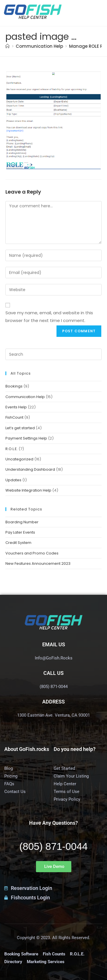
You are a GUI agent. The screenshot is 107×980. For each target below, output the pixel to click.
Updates (13, 480)
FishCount (14, 417)
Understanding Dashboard (30, 469)
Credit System (18, 543)
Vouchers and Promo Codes (32, 553)
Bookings (14, 386)
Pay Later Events (20, 532)
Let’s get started (20, 428)
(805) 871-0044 (53, 846)
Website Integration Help (28, 490)
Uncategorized (19, 459)
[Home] (8, 46)
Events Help (16, 407)
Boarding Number (22, 522)
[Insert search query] (54, 354)
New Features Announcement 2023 (38, 563)
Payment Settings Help (26, 438)
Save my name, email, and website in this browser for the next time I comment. (49, 317)
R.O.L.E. (12, 449)
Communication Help (25, 397)
